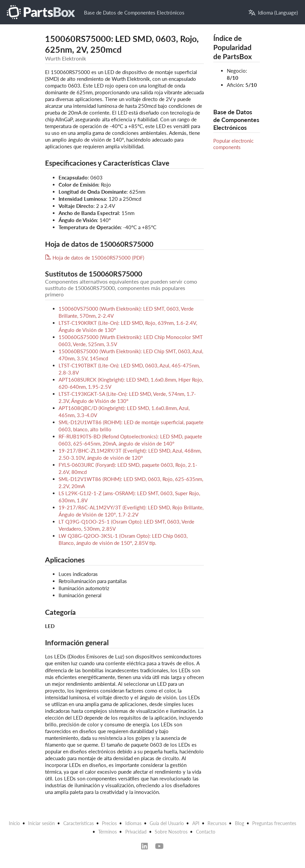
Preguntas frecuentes (274, 823)
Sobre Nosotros (171, 832)
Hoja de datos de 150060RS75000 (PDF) (95, 258)
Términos (107, 832)
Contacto (206, 832)
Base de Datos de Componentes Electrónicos (134, 13)
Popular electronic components (233, 144)
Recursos (217, 823)
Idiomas (133, 823)
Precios (109, 823)
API (196, 823)
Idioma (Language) (273, 13)
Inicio (14, 823)
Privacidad (136, 832)
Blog (239, 823)
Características (79, 823)
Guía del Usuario (167, 823)
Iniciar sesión (41, 823)
